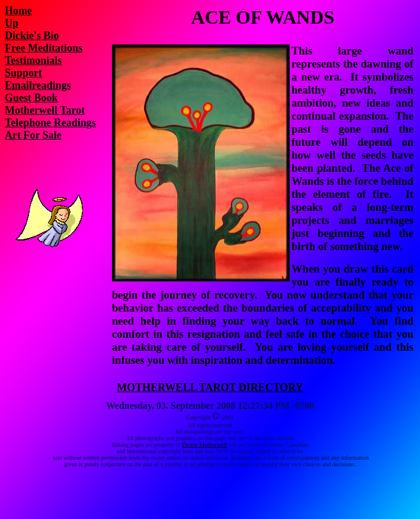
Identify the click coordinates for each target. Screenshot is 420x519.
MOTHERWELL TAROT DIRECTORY (210, 387)
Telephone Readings (50, 123)
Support (23, 73)
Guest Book (31, 98)
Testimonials (33, 60)
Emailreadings (38, 85)
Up (12, 23)
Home (18, 11)
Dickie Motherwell (204, 445)
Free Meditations (44, 48)
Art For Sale (33, 135)
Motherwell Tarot (45, 110)
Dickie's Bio (32, 36)
